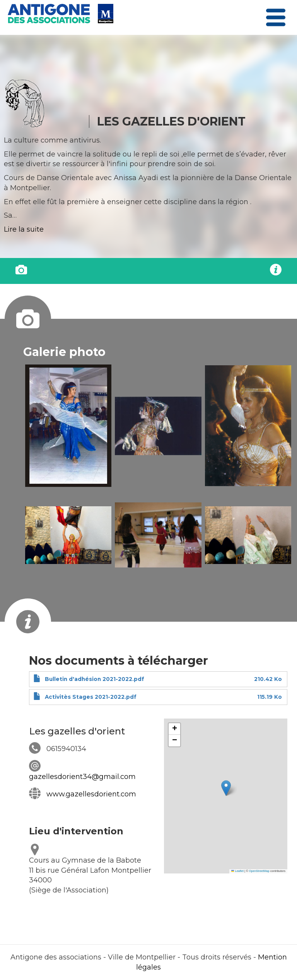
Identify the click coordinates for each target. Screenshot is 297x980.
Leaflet (237, 871)
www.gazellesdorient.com (91, 794)
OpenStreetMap (259, 871)
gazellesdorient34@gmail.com (82, 777)
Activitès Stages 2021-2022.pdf (91, 697)
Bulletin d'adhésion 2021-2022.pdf (95, 679)
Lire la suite (24, 229)
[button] (68, 426)
